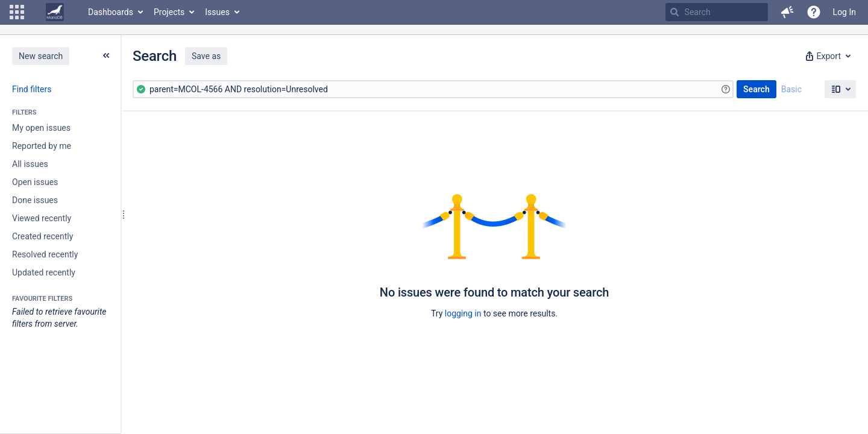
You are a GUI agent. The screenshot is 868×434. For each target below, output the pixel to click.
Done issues (35, 200)
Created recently (42, 236)
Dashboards (111, 12)
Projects (169, 12)
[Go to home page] (55, 12)
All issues (30, 164)
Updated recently (44, 272)
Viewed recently (42, 218)
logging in (463, 313)
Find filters (32, 89)
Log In (844, 12)
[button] (17, 12)
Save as (206, 56)
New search (41, 56)
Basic (791, 89)
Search (756, 89)
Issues (217, 12)
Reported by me (42, 146)
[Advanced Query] (433, 89)
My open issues (41, 128)
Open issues (35, 182)
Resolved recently (45, 254)
